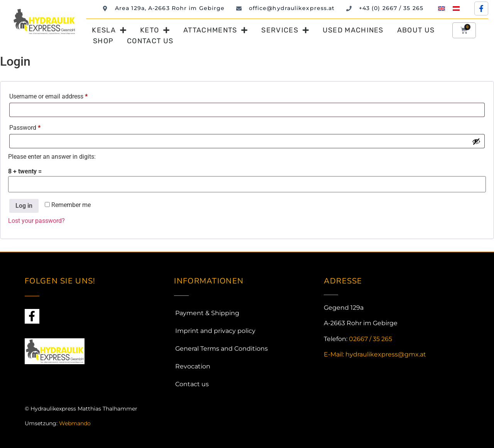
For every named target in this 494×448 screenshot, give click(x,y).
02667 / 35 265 (370, 339)
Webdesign (40, 438)
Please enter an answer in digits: (52, 157)
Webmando (75, 423)
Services (285, 30)
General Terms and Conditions (222, 349)
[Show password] (476, 141)
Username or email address (60, 95)
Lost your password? (36, 221)
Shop (103, 41)
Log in (24, 206)
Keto (155, 30)
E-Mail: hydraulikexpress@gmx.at (375, 354)
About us (416, 30)
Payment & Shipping (207, 313)
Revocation (193, 366)
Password (37, 126)
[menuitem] (442, 8)
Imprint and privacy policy (215, 331)
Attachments (216, 30)
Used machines (353, 30)
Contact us (150, 41)
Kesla (109, 30)
